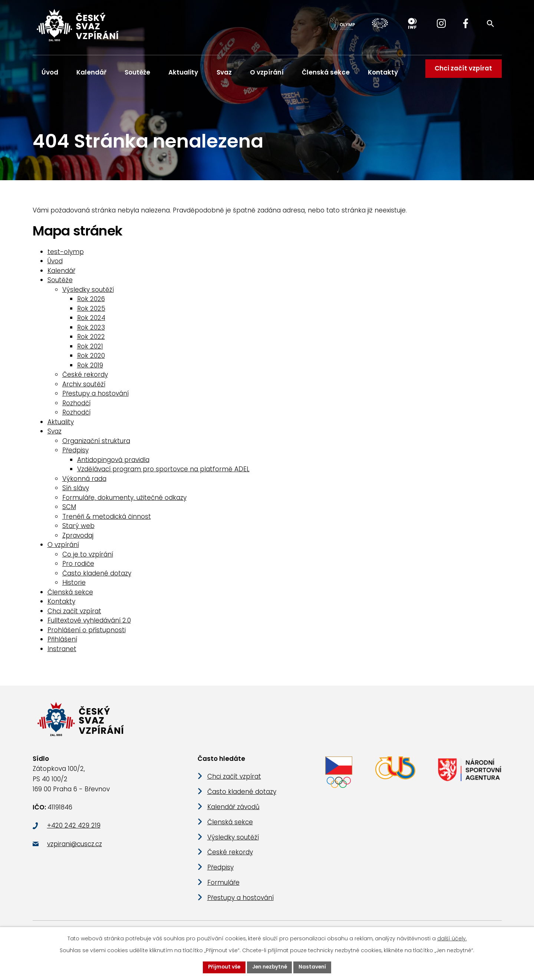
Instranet (62, 652)
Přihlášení (62, 643)
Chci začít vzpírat (462, 72)
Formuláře (223, 890)
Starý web (78, 529)
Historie (74, 586)
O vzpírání (267, 72)
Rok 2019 (90, 368)
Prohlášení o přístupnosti (87, 633)
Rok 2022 (91, 340)
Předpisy (75, 453)
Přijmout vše (223, 967)
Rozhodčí (76, 406)
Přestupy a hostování (95, 397)
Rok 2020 (91, 359)
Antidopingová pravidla (113, 463)
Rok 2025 (91, 311)
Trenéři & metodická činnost (107, 519)
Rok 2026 (91, 302)
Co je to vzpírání (88, 557)
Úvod (50, 72)
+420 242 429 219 (74, 833)
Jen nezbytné (270, 967)
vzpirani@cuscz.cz (75, 851)
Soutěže (137, 72)
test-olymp (66, 255)
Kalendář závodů (233, 814)
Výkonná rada (84, 482)
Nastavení (314, 967)
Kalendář (91, 72)
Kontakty (383, 72)
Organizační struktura (96, 444)
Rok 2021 (90, 349)
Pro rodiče (78, 567)
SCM (69, 510)
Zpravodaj (78, 538)
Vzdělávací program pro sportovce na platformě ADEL (163, 472)
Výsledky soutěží (88, 293)
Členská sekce (326, 72)
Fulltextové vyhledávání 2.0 (89, 624)
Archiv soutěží (84, 387)
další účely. (452, 938)
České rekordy (85, 378)
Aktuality (183, 72)
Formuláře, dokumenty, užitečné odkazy (124, 501)
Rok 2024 (91, 321)
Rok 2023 (91, 330)
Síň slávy (76, 491)
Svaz (224, 72)
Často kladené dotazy (97, 576)
